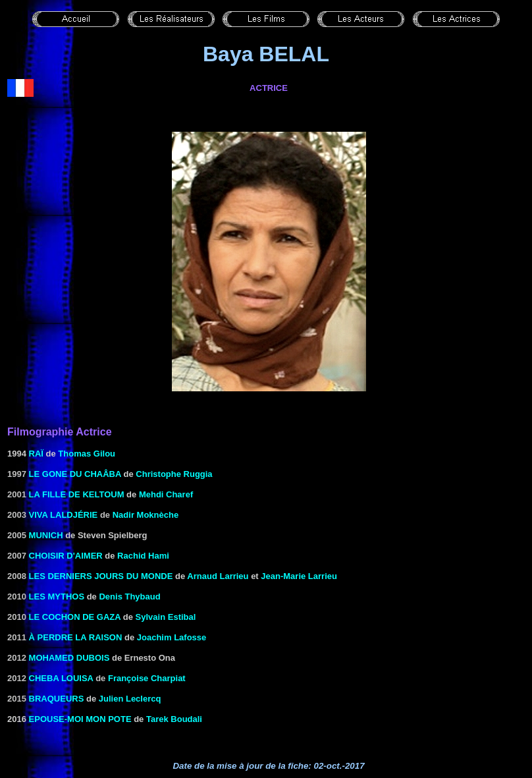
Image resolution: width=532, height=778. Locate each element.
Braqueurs (57, 699)
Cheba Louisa (61, 678)
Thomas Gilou (87, 454)
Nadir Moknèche (146, 515)
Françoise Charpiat (147, 678)
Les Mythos (57, 597)
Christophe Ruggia (174, 474)
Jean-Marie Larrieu (299, 576)
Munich (46, 535)
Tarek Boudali (174, 719)
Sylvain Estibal (166, 617)
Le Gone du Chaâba (75, 474)
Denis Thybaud (129, 597)
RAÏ (36, 454)
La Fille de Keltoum (77, 494)
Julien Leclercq (130, 699)
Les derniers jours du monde (101, 576)
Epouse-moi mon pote (80, 719)
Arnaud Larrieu (218, 576)
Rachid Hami (143, 556)
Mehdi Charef (166, 494)
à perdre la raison (76, 637)
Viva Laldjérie (64, 515)
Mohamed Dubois (69, 658)
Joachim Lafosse (172, 637)
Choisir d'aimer (66, 556)
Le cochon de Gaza (75, 617)
